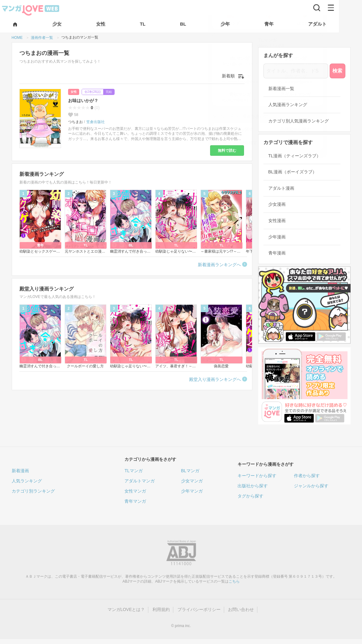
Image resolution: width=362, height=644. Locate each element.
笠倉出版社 (96, 122)
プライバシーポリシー (199, 609)
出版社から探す (253, 486)
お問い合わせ (241, 609)
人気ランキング (27, 481)
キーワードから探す (257, 476)
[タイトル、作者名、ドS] (296, 71)
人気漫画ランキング (288, 105)
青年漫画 (277, 253)
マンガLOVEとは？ (126, 609)
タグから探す (250, 496)
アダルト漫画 (281, 188)
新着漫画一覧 (281, 89)
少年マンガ (192, 491)
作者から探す (307, 476)
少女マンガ (192, 481)
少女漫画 (277, 204)
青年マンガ (135, 501)
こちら (234, 581)
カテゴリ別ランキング (33, 491)
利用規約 (161, 609)
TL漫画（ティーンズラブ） (295, 156)
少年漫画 (277, 237)
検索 (337, 71)
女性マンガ (135, 491)
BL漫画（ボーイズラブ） (293, 172)
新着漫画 (20, 471)
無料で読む (227, 151)
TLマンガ (133, 471)
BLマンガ (190, 471)
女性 (74, 92)
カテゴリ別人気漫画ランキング (299, 121)
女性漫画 (277, 221)
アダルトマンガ (140, 481)
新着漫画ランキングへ (219, 265)
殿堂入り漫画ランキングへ (215, 379)
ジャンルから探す (311, 486)
